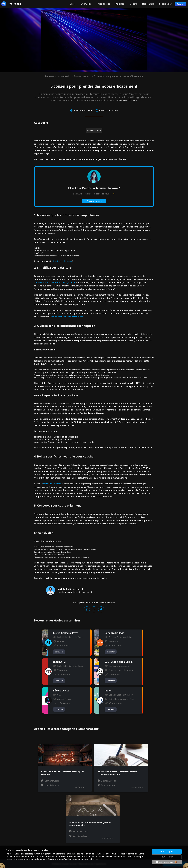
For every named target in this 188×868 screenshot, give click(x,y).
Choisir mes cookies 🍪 (167, 862)
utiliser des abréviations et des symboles (55, 282)
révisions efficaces (52, 484)
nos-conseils (64, 76)
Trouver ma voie (94, 201)
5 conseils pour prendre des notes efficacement (119, 76)
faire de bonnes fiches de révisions (66, 317)
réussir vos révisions (62, 261)
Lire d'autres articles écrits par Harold (75, 592)
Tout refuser (167, 857)
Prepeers (50, 76)
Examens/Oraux (82, 76)
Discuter (180, 4)
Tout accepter (167, 851)
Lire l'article (80, 787)
